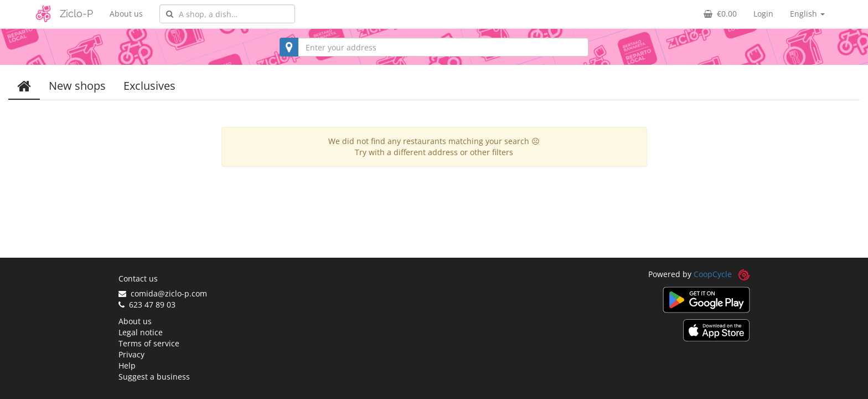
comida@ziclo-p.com (163, 293)
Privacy (131, 354)
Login (763, 14)
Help (127, 365)
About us (126, 14)
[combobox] (227, 14)
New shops (77, 86)
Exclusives (149, 86)
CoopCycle (713, 274)
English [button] (807, 14)
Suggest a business (154, 377)
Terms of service (149, 343)
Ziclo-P (76, 14)
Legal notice (141, 332)
